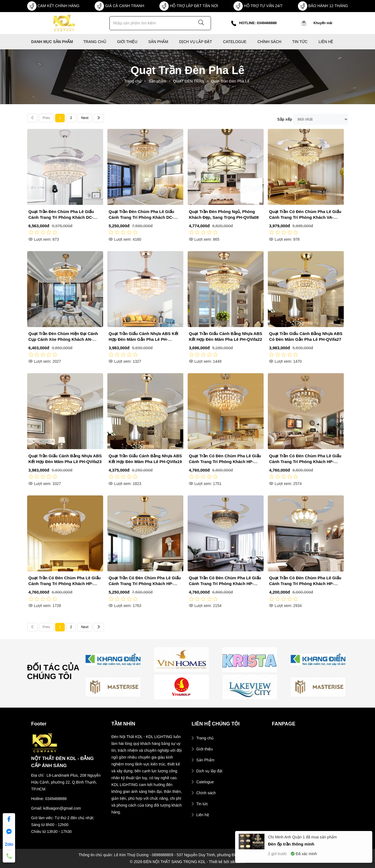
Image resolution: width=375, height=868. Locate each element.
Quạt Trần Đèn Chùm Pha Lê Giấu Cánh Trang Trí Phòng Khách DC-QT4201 (61, 217)
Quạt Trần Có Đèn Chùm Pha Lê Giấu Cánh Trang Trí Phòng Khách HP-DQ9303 (145, 584)
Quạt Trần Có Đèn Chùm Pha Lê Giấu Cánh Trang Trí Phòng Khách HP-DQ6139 (305, 462)
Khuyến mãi (323, 23)
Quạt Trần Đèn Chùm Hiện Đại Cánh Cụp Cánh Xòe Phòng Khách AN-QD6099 (63, 339)
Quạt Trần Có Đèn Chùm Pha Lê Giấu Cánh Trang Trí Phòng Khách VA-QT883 (305, 217)
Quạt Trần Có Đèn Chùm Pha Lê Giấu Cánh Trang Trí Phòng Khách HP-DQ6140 (225, 462)
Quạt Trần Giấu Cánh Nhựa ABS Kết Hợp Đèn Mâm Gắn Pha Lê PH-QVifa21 (143, 339)
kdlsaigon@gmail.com (62, 808)
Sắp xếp (284, 119)
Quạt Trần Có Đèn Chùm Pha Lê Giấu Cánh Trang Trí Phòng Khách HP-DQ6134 (65, 584)
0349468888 (56, 799)
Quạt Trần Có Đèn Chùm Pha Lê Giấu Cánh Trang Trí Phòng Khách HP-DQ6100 (225, 584)
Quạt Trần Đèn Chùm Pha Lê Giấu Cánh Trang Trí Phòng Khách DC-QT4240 (141, 217)
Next (85, 118)
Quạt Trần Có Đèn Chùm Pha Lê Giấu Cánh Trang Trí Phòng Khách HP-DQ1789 (305, 584)
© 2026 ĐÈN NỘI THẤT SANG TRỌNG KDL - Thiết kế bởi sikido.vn (187, 862)
